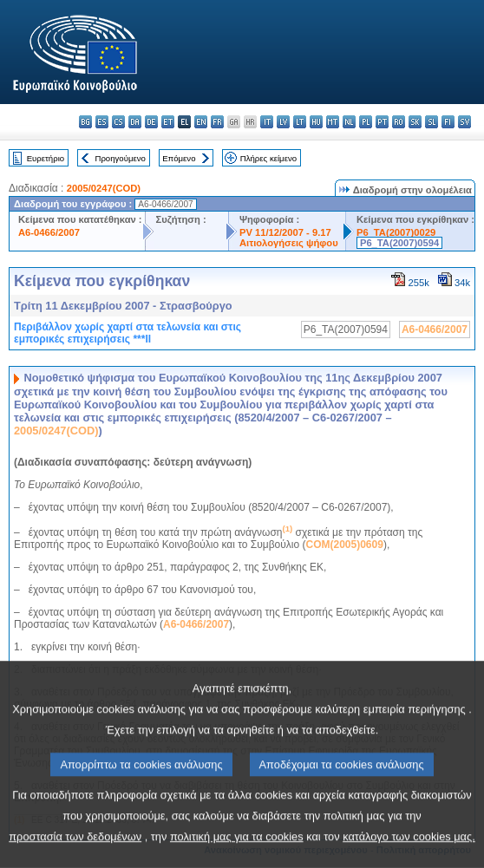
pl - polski (366, 122)
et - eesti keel (168, 122)
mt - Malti (333, 122)
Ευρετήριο (46, 158)
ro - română (399, 122)
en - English (201, 122)
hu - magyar (316, 122)
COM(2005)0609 (345, 545)
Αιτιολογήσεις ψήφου (289, 243)
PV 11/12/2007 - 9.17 (285, 232)
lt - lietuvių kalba (300, 122)
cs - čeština (118, 122)
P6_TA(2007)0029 (396, 232)
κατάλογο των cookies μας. (409, 853)
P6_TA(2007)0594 (399, 243)
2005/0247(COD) (104, 188)
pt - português (382, 122)
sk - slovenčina (415, 122)
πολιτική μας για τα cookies (237, 853)
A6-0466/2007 (49, 232)
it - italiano (267, 122)
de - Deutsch (151, 122)
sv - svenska (464, 122)
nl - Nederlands (349, 122)
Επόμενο (179, 158)
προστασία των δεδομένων (75, 853)
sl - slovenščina (432, 122)
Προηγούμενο (120, 158)
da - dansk (135, 122)
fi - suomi (448, 122)
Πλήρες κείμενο (268, 158)
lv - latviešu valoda (283, 122)
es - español (102, 122)
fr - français (217, 122)
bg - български (85, 122)
